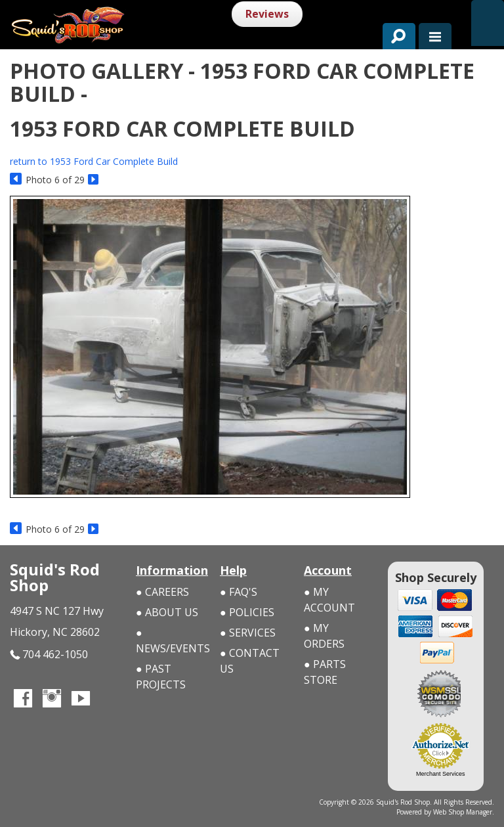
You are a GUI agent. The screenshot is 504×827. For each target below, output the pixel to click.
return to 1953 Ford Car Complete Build (94, 161)
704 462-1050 (49, 655)
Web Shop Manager (463, 812)
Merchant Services (441, 774)
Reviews (267, 14)
